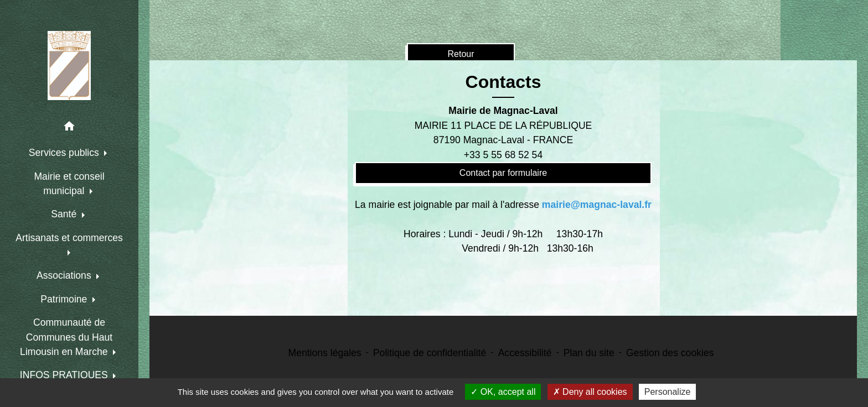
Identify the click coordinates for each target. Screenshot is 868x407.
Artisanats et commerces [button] (69, 238)
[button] (69, 128)
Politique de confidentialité (430, 353)
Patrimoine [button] (65, 299)
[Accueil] (69, 66)
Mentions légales (325, 353)
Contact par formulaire (503, 173)
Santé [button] (65, 214)
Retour (461, 54)
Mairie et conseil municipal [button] (69, 184)
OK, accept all (503, 392)
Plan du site (589, 353)
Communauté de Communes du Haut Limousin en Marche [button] (66, 337)
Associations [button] (65, 275)
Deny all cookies (590, 392)
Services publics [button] (65, 153)
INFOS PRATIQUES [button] (65, 375)
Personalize (668, 392)
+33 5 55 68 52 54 (503, 155)
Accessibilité (525, 353)
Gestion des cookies (670, 353)
